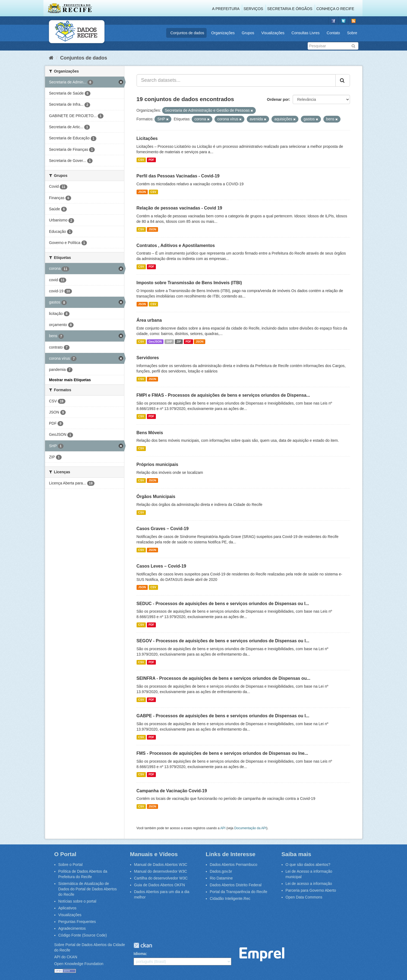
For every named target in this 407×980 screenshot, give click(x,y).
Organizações (223, 33)
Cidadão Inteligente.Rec (230, 898)
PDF (151, 160)
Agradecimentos (72, 928)
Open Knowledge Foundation (79, 964)
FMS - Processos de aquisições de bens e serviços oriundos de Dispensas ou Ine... (222, 753)
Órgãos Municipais (156, 497)
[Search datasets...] (236, 80)
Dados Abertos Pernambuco (234, 865)
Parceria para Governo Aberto (311, 890)
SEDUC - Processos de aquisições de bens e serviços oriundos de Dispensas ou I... (223, 604)
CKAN (143, 945)
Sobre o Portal (71, 865)
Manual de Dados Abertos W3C (161, 865)
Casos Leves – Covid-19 (161, 566)
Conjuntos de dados (187, 33)
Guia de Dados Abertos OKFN (160, 885)
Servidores (148, 358)
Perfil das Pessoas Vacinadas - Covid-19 (178, 176)
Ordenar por (278, 99)
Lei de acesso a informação (309, 884)
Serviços (253, 9)
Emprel (262, 954)
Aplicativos (67, 908)
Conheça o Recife (335, 9)
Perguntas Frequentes (77, 922)
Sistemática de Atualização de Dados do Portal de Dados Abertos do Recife (88, 889)
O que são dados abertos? (308, 865)
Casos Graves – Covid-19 (163, 529)
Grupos (248, 33)
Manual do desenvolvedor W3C (161, 871)
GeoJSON (155, 342)
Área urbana (149, 320)
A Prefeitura (226, 9)
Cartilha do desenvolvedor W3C (161, 878)
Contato (333, 33)
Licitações (147, 138)
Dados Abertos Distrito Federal (236, 885)
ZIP (179, 342)
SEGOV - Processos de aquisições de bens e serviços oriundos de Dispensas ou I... (223, 641)
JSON (142, 192)
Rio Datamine (221, 878)
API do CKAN (66, 957)
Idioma (140, 954)
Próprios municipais (157, 464)
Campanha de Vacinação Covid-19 (172, 791)
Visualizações (273, 33)
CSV (141, 160)
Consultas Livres (306, 33)
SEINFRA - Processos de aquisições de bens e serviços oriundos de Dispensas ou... (224, 678)
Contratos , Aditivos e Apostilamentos (176, 245)
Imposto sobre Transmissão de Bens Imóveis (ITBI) (189, 283)
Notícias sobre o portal (77, 901)
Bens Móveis (150, 433)
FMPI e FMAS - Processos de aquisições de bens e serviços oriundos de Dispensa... (223, 395)
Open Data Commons (304, 897)
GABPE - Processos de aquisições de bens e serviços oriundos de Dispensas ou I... (223, 716)
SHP (169, 342)
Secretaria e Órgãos (290, 9)
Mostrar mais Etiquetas (70, 380)
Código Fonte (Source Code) (83, 935)
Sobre (352, 33)
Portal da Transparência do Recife (239, 892)
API (223, 828)
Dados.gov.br (221, 871)
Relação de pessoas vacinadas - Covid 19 (179, 208)
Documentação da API (250, 828)
